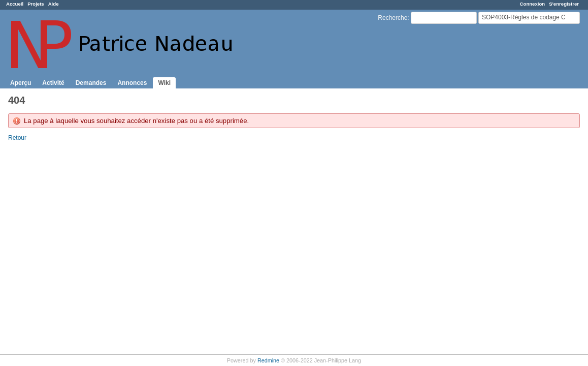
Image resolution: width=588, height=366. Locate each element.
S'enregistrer (564, 4)
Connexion (533, 4)
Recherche (393, 18)
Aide (54, 4)
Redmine (268, 360)
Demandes (91, 83)
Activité (53, 83)
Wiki (164, 83)
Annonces (132, 83)
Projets (36, 4)
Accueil (15, 4)
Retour (17, 138)
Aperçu (21, 83)
